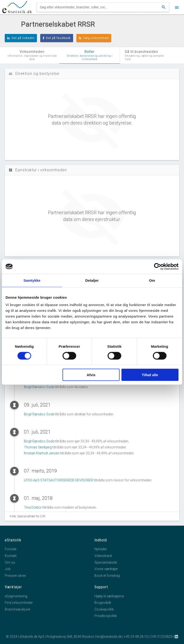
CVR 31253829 (161, 637)
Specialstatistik (106, 562)
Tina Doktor (33, 507)
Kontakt (11, 556)
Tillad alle (150, 375)
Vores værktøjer (106, 569)
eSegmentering (16, 596)
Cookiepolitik (104, 609)
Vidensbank (103, 556)
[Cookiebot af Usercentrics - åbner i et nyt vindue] (158, 266)
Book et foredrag (107, 576)
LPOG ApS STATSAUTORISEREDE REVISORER (58, 480)
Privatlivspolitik (106, 616)
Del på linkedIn (21, 38)
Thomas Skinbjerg (38, 447)
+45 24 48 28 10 (136, 637)
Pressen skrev (15, 576)
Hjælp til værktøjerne (109, 596)
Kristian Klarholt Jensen (42, 453)
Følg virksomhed (94, 38)
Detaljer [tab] (92, 280)
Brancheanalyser (18, 609)
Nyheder (101, 549)
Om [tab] (152, 280)
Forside (11, 549)
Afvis (91, 375)
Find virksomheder (19, 603)
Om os (10, 562)
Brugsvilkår (103, 603)
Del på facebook (57, 38)
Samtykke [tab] (32, 280)
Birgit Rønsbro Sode (39, 387)
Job (8, 569)
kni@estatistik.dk (109, 637)
